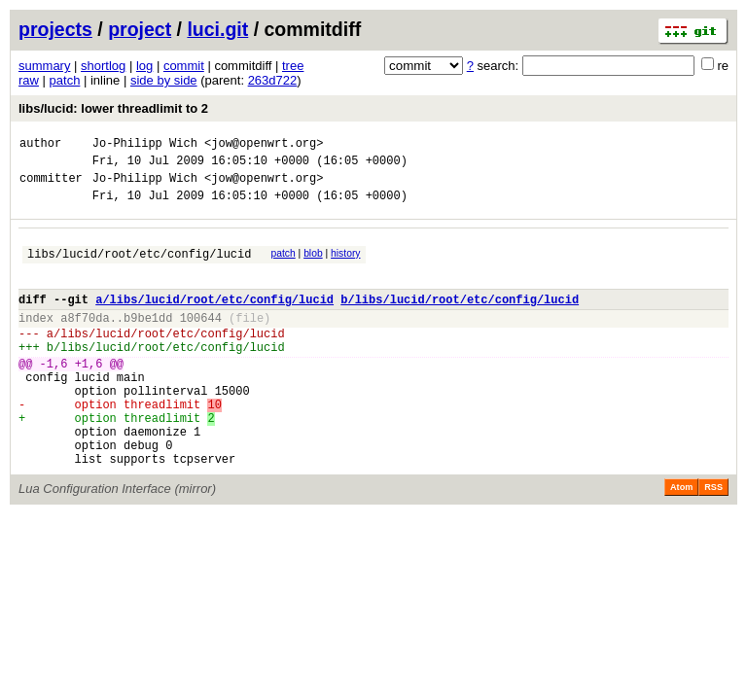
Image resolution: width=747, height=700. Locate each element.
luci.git (217, 29)
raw (29, 80)
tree (293, 66)
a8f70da (85, 341)
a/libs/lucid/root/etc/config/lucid (214, 319)
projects (55, 29)
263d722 (273, 80)
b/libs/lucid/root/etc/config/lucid (460, 319)
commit (184, 66)
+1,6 (89, 395)
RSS (713, 540)
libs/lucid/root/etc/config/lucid (139, 268)
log (144, 66)
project (140, 29)
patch (65, 80)
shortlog (103, 66)
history (345, 265)
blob (313, 265)
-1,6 (54, 395)
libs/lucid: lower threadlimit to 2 (113, 108)
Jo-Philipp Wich (145, 145)
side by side (164, 80)
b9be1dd (148, 341)
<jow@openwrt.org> (264, 145)
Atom (681, 540)
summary (44, 66)
